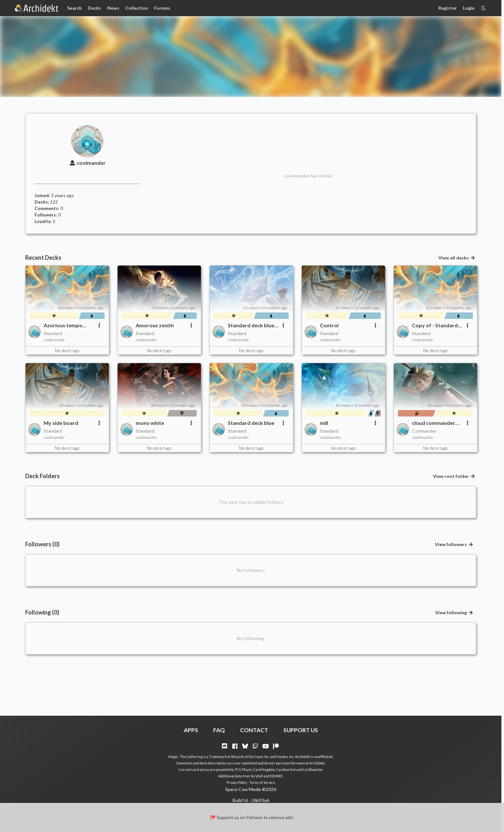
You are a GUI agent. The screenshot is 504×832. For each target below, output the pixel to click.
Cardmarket (286, 770)
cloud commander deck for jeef (434, 423)
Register (448, 8)
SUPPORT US (301, 730)
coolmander (87, 163)
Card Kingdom (264, 770)
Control (329, 325)
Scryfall (257, 776)
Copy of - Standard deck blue (435, 325)
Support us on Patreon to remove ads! (252, 817)
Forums (162, 8)
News (113, 8)
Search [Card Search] (74, 8)
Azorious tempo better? (63, 325)
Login (469, 8)
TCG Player (243, 770)
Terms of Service (262, 783)
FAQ (219, 730)
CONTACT (254, 730)
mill (324, 423)
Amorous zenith (155, 325)
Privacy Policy (237, 783)
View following (454, 612)
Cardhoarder (313, 770)
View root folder (454, 476)
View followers (454, 544)
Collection (137, 8)
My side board (61, 423)
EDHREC (277, 776)
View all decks (457, 258)
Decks (94, 8)
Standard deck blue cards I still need (251, 325)
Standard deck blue (251, 423)
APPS (191, 730)
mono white (150, 423)
